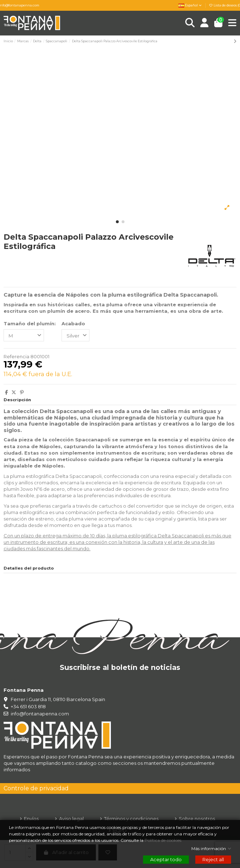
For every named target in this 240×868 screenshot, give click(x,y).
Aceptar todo (166, 859)
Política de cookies (163, 841)
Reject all (213, 859)
